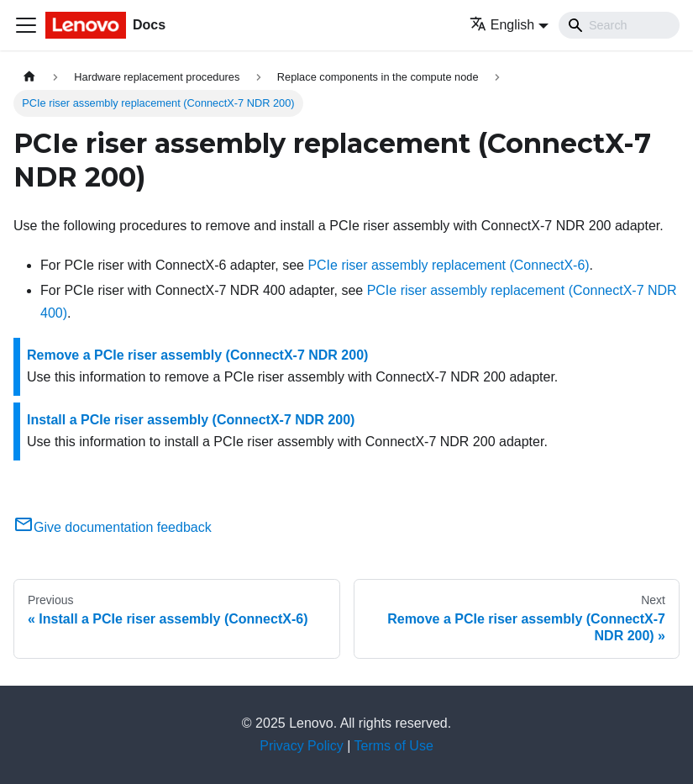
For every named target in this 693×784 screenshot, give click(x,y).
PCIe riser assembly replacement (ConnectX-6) (448, 265)
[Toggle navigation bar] (26, 25)
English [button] (502, 25)
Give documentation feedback (113, 527)
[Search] (619, 25)
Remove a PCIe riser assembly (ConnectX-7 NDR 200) (197, 355)
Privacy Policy (302, 746)
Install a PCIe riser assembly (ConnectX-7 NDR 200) (191, 420)
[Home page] (29, 77)
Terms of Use (394, 746)
